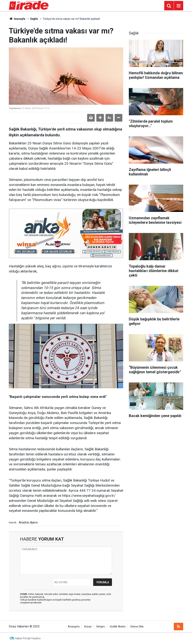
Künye (88, 627)
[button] (100, 118)
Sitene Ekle (137, 627)
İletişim (101, 627)
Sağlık (34, 19)
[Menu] (178, 6)
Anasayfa (17, 19)
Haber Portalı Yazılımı (28, 638)
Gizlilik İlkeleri (118, 627)
